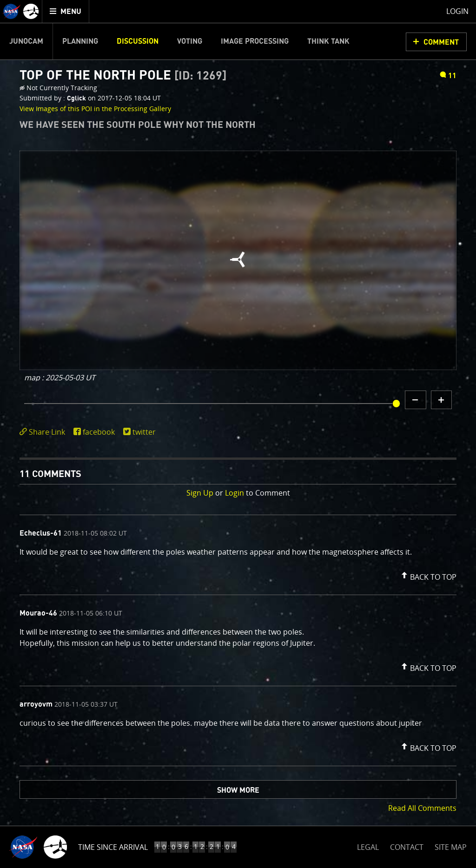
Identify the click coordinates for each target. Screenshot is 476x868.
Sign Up (200, 493)
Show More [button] (238, 790)
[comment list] (238, 640)
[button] (428, 575)
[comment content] (238, 553)
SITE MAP (451, 847)
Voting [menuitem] (190, 41)
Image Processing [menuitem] (255, 41)
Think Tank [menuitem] (328, 41)
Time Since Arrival (113, 847)
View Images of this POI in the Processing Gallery (95, 109)
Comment (441, 42)
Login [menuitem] (457, 11)
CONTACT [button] (407, 847)
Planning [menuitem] (80, 41)
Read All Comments (422, 808)
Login (235, 493)
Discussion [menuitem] (138, 41)
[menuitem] (66, 11)
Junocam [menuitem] (26, 41)
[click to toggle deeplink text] (44, 432)
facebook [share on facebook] (99, 432)
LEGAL (368, 845)
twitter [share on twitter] (144, 432)
